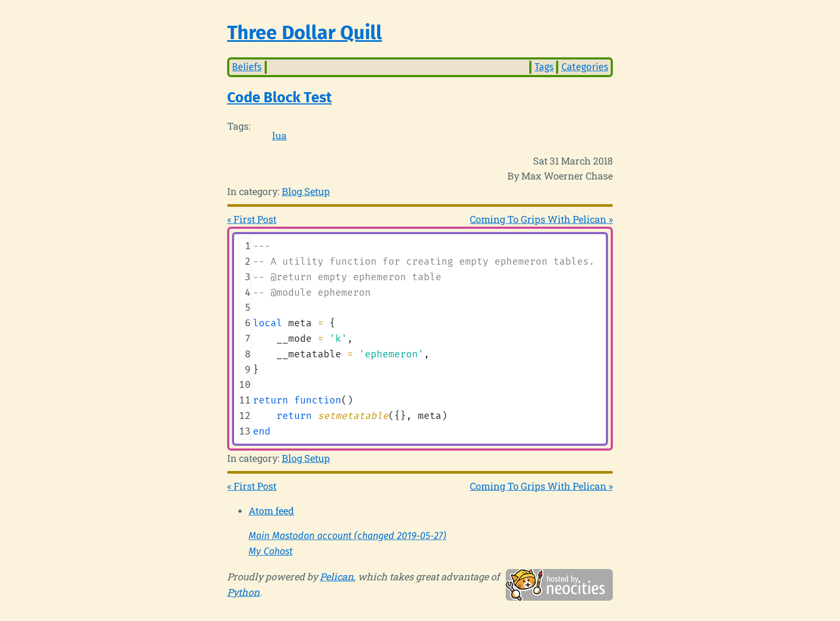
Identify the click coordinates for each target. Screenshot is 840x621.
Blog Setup (306, 191)
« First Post (252, 219)
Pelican (337, 577)
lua (279, 136)
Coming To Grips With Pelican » (541, 219)
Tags (544, 67)
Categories (585, 67)
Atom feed (271, 511)
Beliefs (247, 67)
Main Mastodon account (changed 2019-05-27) (347, 536)
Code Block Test (279, 98)
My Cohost (271, 551)
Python (243, 592)
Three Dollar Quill (305, 33)
